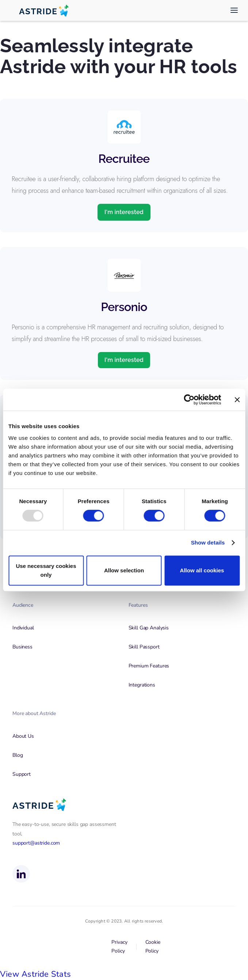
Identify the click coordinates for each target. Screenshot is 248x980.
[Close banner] (237, 400)
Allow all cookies (202, 570)
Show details (208, 543)
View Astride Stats (35, 974)
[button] (234, 10)
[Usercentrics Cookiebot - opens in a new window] (189, 400)
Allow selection (124, 570)
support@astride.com (36, 843)
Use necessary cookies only (46, 570)
